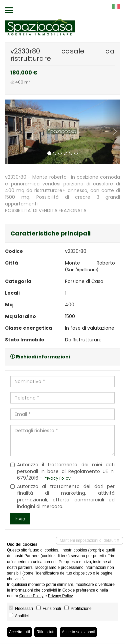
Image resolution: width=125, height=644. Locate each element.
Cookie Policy (31, 596)
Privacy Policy (57, 478)
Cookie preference (79, 590)
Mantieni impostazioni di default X (89, 540)
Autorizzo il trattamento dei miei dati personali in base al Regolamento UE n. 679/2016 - (62, 471)
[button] (14, 132)
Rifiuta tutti (46, 632)
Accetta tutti (19, 632)
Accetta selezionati (78, 632)
